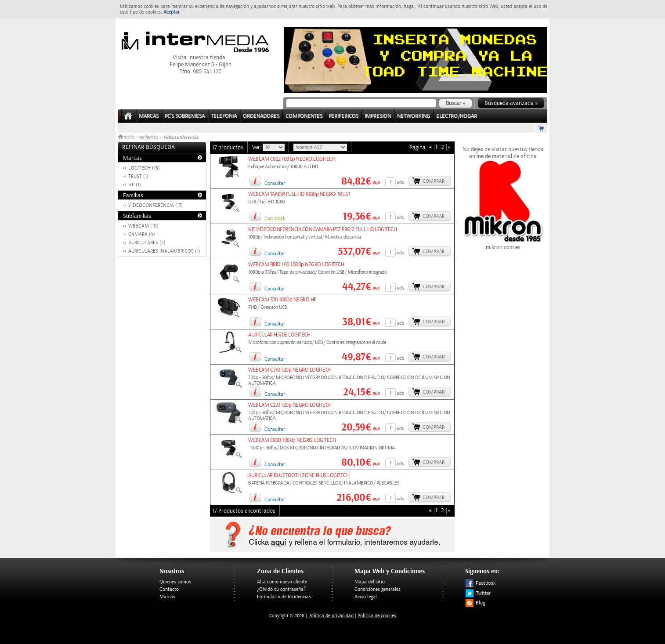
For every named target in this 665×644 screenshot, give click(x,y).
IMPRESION (378, 116)
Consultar (275, 183)
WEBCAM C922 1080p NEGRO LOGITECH (292, 159)
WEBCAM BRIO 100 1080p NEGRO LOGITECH (296, 265)
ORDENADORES (261, 116)
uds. (401, 183)
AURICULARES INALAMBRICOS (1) (164, 251)
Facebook (480, 583)
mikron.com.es (503, 244)
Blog (475, 603)
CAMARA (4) (142, 234)
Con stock (275, 219)
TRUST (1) (138, 176)
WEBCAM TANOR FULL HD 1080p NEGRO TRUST (299, 194)
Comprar (434, 181)
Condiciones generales (378, 589)
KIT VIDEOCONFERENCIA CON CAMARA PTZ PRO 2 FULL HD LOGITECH (322, 230)
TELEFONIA (224, 116)
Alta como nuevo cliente (282, 582)
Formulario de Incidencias (284, 597)
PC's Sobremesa (185, 116)
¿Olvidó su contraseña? (281, 589)
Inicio (126, 137)
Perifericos (148, 137)
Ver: (257, 147)
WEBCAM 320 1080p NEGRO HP (282, 300)
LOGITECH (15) (144, 168)
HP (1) (135, 185)
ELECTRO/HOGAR (457, 116)
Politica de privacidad (331, 616)
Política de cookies (377, 616)
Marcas (149, 116)
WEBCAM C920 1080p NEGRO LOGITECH (292, 440)
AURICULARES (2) (147, 243)
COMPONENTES (304, 116)
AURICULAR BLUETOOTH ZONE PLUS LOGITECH (299, 476)
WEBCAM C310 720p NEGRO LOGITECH (290, 370)
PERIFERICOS (343, 116)
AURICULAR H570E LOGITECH (279, 335)
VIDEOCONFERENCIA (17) (155, 205)
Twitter (478, 593)
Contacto (169, 589)
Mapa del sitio (370, 582)
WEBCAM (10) (143, 226)
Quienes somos (175, 582)
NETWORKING (414, 116)
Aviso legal (366, 597)
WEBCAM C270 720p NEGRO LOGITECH (290, 405)
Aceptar (172, 12)
